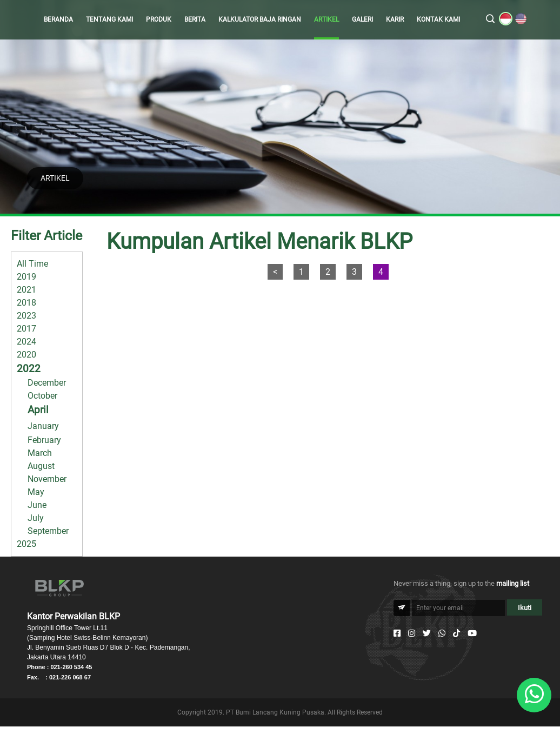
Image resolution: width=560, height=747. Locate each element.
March (40, 453)
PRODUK (159, 19)
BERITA (195, 19)
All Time (32, 264)
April (38, 410)
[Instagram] (412, 633)
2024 (26, 342)
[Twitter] (427, 633)
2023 (26, 316)
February (44, 440)
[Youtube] (472, 633)
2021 (26, 290)
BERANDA (58, 19)
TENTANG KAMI (109, 19)
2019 (26, 277)
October (42, 396)
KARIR (395, 19)
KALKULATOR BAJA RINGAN (260, 19)
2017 (26, 329)
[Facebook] (397, 633)
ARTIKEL (326, 19)
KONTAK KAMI (438, 19)
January (43, 426)
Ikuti (525, 608)
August (41, 466)
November (47, 479)
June (37, 505)
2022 (29, 369)
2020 (26, 355)
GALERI (362, 19)
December (47, 383)
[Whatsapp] (442, 633)
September (48, 531)
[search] (490, 19)
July (36, 518)
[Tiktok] (456, 633)
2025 (26, 544)
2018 (26, 303)
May (36, 492)
